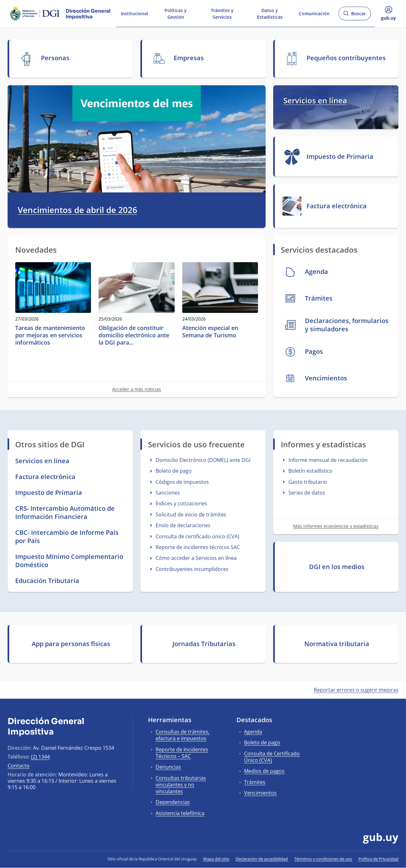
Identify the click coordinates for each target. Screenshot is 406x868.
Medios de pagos (264, 771)
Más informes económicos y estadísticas (336, 526)
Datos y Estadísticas (270, 13)
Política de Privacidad (378, 859)
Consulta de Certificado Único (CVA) (272, 757)
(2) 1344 (40, 757)
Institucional (134, 13)
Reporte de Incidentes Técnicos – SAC (182, 753)
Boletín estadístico (310, 471)
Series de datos (307, 493)
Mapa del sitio (216, 859)
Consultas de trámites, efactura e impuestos (183, 735)
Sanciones (168, 493)
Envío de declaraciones (183, 525)
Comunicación (314, 13)
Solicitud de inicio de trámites (191, 515)
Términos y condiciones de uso (323, 859)
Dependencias (173, 802)
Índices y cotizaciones (181, 503)
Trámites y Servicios (222, 13)
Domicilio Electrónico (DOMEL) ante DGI (203, 460)
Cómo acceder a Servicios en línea (196, 558)
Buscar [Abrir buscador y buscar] (354, 15)
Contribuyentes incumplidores (192, 569)
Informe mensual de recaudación (328, 460)
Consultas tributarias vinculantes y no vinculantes (181, 785)
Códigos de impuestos (182, 482)
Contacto (19, 766)
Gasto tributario (308, 482)
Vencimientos (260, 793)
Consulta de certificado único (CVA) (197, 536)
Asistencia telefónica (180, 813)
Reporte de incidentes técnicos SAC (198, 547)
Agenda (253, 732)
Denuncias (168, 767)
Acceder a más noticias (137, 389)
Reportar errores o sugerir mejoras (356, 690)
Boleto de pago (174, 471)
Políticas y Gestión (176, 13)
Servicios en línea (315, 100)
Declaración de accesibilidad (262, 859)
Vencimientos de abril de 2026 (77, 210)
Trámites (255, 782)
